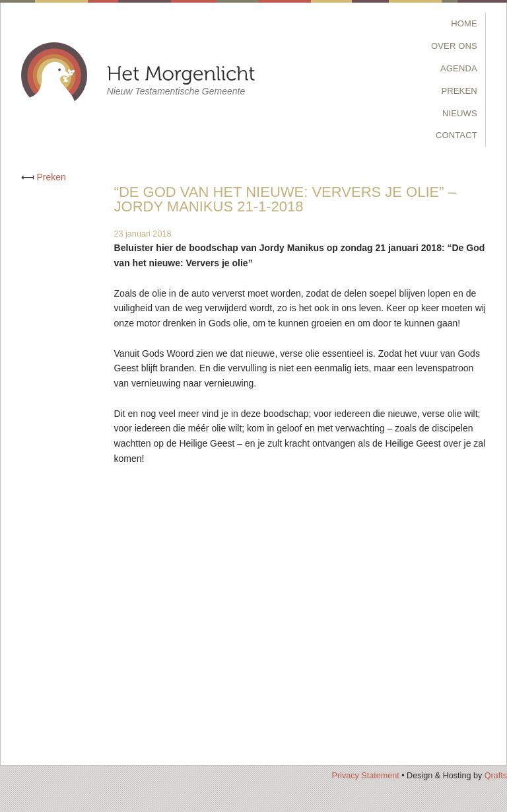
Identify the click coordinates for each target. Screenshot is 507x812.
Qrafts (496, 776)
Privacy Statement (365, 776)
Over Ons (454, 46)
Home (464, 23)
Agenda (459, 68)
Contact (456, 135)
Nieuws (460, 113)
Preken (459, 91)
